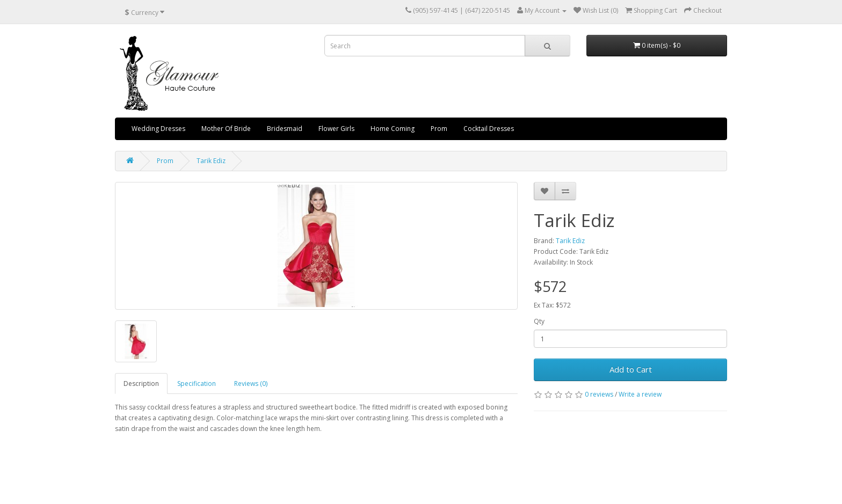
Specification (197, 384)
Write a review (640, 394)
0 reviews (599, 394)
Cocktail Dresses (489, 129)
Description (141, 384)
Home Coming (393, 129)
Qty (539, 321)
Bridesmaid (285, 129)
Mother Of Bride (226, 129)
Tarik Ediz (211, 161)
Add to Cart (631, 369)
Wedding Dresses (158, 129)
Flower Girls (336, 129)
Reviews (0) (251, 384)
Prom (439, 129)
